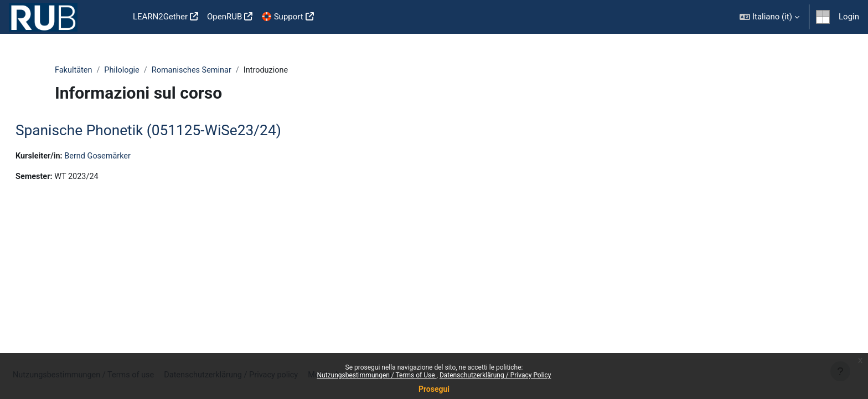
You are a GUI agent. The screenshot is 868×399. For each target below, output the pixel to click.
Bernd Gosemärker (127, 157)
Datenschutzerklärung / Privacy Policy (495, 375)
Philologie (124, 70)
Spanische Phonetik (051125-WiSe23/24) (175, 131)
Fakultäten (74, 70)
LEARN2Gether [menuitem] (160, 17)
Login (849, 17)
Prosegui (434, 389)
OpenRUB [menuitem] (224, 17)
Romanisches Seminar (196, 70)
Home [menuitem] (111, 17)
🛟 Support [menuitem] (282, 17)
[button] (769, 17)
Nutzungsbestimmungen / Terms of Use (376, 375)
